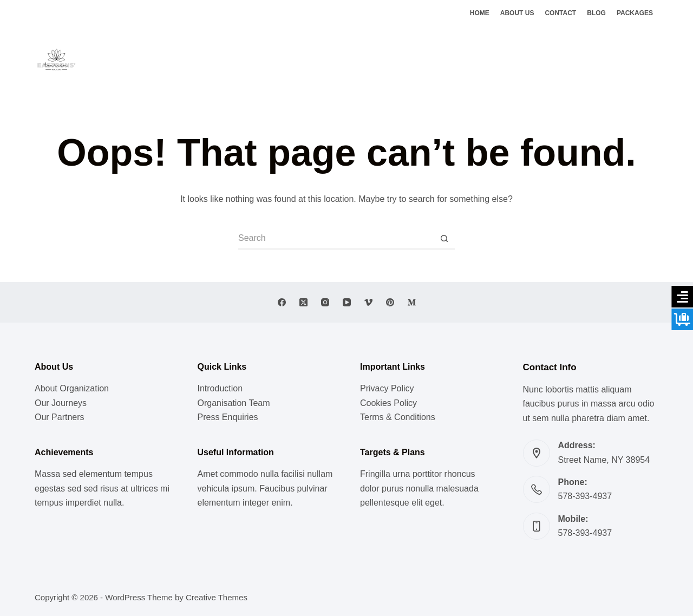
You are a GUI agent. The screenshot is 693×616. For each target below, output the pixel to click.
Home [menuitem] (480, 13)
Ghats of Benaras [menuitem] (452, 59)
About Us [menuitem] (517, 13)
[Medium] (412, 302)
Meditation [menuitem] (311, 59)
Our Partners (60, 417)
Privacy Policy (387, 388)
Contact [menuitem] (560, 13)
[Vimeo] (368, 302)
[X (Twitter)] (638, 60)
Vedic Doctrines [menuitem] (374, 59)
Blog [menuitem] (596, 13)
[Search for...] (336, 239)
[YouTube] (347, 302)
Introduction (220, 388)
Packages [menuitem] (635, 13)
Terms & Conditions (398, 417)
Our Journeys (61, 403)
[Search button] (444, 239)
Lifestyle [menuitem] (260, 59)
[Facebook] (622, 60)
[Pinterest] (390, 302)
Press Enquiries (228, 417)
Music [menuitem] (219, 59)
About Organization (72, 388)
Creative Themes (217, 597)
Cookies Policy (388, 403)
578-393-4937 (585, 496)
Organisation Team (234, 403)
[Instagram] (654, 60)
